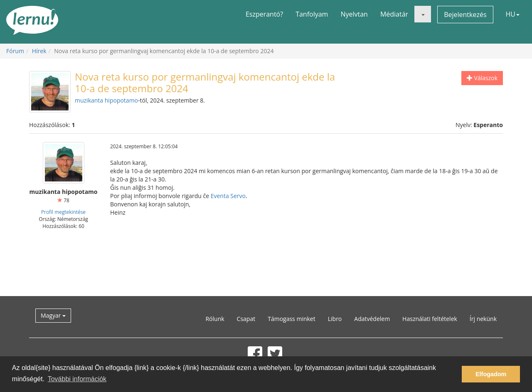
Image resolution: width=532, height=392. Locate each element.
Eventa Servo (228, 196)
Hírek (39, 51)
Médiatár (394, 14)
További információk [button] (77, 379)
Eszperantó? (264, 14)
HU (513, 14)
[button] (423, 14)
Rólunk (215, 319)
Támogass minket (292, 319)
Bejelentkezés (465, 15)
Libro (335, 319)
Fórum (15, 51)
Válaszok (482, 78)
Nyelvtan (354, 14)
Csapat (246, 319)
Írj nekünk (483, 319)
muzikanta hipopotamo (106, 100)
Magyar (53, 315)
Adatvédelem (372, 319)
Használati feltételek (430, 319)
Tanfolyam (312, 14)
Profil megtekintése (63, 212)
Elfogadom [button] (491, 374)
